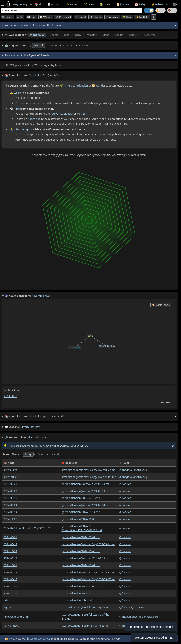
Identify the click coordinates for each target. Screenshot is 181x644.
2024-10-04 (10, 551)
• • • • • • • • (81, 35)
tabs (6, 600)
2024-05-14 (10, 544)
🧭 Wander (46, 17)
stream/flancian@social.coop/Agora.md (85, 607)
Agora (7, 607)
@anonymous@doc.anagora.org (139, 616)
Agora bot (34, 119)
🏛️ (28, 638)
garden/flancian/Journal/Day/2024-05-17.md (88, 579)
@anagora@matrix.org (133, 469)
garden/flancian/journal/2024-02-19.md (85, 558)
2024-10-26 (10, 593)
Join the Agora (23, 129)
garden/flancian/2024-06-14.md (81, 511)
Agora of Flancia (40, 638)
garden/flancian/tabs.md (76, 600)
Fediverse (56, 113)
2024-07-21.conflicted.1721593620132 (27, 528)
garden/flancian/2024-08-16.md (81, 497)
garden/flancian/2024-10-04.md (81, 551)
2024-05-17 (10, 579)
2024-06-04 (10, 504)
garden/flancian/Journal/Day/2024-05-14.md (88, 544)
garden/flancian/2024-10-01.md (81, 565)
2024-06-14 (10, 511)
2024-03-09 (10, 490)
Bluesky (68, 113)
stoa (83, 103)
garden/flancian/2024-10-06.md (81, 586)
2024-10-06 (10, 586)
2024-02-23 (10, 483)
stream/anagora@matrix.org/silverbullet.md (88, 469)
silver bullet (10, 476)
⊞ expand (80, 17)
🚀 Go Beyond (63, 17)
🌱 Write (127, 17)
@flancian (125, 483)
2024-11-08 (10, 518)
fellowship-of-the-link (16, 616)
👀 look (31, 17)
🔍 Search (8, 17)
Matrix (81, 113)
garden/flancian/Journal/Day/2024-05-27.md (88, 572)
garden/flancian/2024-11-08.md (81, 518)
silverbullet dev (30, 426)
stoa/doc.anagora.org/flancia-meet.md (85, 625)
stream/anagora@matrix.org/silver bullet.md (89, 476)
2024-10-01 (10, 565)
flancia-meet (11, 625)
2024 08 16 (11, 396)
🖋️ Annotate (112, 17)
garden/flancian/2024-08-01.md (81, 537)
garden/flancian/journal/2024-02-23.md (85, 483)
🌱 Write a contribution (74, 85)
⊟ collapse (96, 17)
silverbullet (10, 469)
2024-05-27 (10, 572)
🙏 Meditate (142, 17)
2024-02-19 (10, 558)
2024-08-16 (10, 497)
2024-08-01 (10, 537)
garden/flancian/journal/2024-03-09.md (85, 490)
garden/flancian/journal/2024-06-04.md (85, 504)
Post (17, 109)
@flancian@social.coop (133, 607)
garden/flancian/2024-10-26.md (81, 593)
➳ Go (20, 17)
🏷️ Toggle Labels (161, 304)
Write (17, 93)
